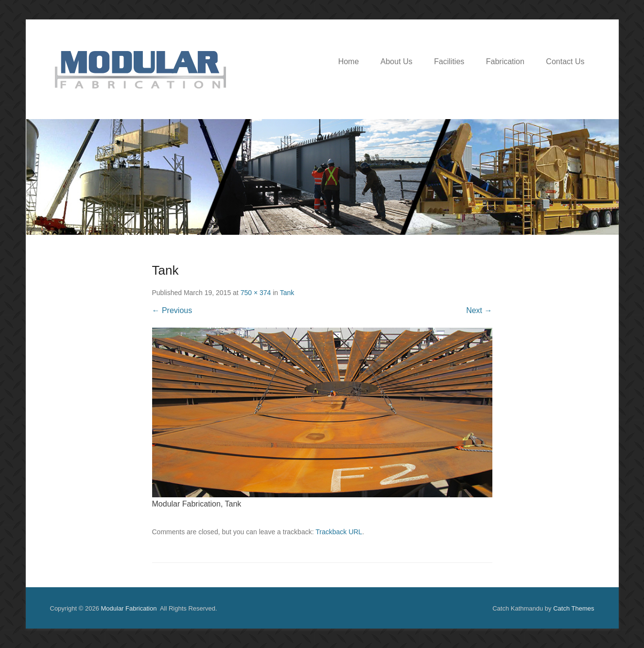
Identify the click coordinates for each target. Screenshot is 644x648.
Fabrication (505, 61)
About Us (397, 61)
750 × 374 (256, 293)
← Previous (172, 310)
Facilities (449, 61)
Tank (287, 293)
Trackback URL (339, 532)
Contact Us (565, 61)
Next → (479, 310)
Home (349, 61)
